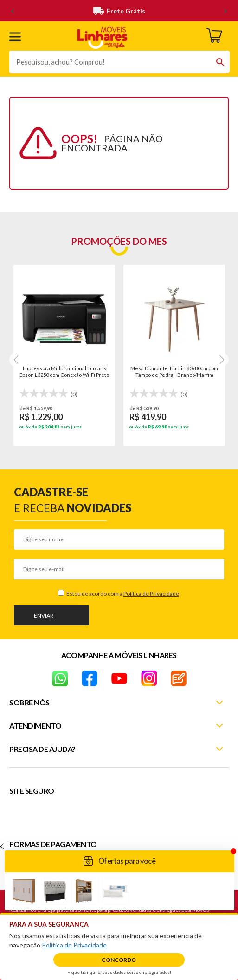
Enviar (44, 615)
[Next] (17, 360)
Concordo (119, 960)
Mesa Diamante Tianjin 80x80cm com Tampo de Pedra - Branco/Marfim (174, 372)
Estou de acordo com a (122, 594)
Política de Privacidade (151, 594)
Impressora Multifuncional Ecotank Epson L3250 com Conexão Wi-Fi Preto (64, 372)
